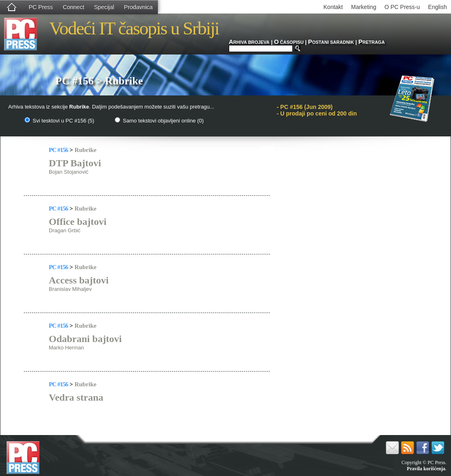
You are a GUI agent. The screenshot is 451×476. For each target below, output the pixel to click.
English (437, 7)
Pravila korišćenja (426, 469)
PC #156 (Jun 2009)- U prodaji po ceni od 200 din (317, 110)
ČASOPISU (289, 42)
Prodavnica (138, 7)
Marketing (363, 7)
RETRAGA (371, 42)
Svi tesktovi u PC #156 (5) (59, 121)
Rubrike (85, 150)
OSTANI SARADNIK (331, 42)
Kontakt (333, 7)
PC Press (41, 7)
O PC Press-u (402, 7)
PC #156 (58, 150)
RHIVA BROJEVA (249, 42)
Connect (73, 7)
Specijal (104, 7)
